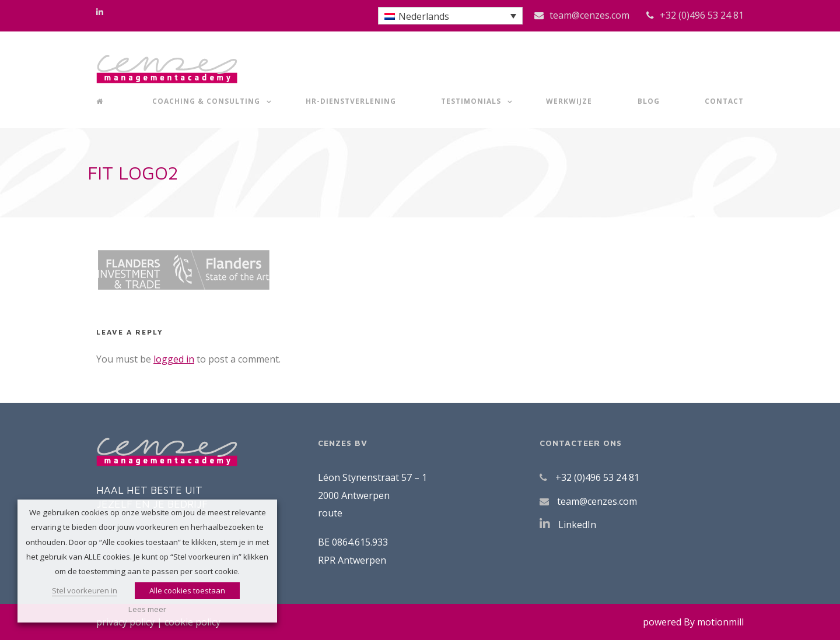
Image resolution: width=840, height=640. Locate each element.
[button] (450, 16)
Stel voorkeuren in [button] (85, 590)
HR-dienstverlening (351, 101)
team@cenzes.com (589, 15)
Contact (724, 101)
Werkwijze (569, 101)
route (330, 513)
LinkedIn (577, 525)
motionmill (720, 622)
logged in (174, 359)
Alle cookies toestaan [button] (187, 590)
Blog (649, 101)
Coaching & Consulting (206, 101)
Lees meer (147, 609)
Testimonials (471, 101)
